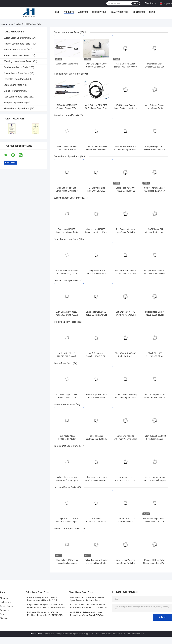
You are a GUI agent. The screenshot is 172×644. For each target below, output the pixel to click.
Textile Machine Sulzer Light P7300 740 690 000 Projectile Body (125, 67)
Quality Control (120, 12)
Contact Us (139, 12)
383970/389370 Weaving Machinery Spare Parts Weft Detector (125, 398)
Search (136, 3)
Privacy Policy (36, 634)
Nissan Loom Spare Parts (17, 108)
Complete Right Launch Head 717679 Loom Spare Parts (67, 398)
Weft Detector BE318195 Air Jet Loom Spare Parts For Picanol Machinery (96, 108)
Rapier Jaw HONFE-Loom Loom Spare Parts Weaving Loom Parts (67, 232)
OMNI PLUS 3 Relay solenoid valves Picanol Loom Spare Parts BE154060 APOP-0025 (87, 614)
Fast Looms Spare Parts (16, 97)
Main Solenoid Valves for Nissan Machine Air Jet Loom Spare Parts (67, 563)
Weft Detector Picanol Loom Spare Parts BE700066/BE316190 (155, 108)
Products (69, 12)
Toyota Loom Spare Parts (16, 73)
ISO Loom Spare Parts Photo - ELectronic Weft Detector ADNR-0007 (155, 398)
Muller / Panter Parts (14, 91)
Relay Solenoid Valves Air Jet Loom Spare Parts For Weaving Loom (96, 563)
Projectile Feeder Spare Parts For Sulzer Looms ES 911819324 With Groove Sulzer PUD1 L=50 (46, 607)
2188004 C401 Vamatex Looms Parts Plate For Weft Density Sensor (96, 149)
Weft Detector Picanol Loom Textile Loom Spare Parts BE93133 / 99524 (125, 108)
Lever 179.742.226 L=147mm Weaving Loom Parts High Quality (125, 439)
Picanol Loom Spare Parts (17, 44)
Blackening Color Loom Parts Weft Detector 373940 (96, 398)
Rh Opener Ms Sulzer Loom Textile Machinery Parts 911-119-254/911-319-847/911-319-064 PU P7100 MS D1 (45, 614)
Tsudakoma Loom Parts (16, 67)
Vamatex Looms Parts (15, 50)
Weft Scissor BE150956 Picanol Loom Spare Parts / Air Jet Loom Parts (87, 599)
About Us (83, 12)
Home (56, 12)
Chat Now (149, 3)
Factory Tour (99, 12)
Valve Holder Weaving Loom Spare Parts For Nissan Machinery (125, 563)
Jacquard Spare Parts (15, 103)
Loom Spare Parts (13, 85)
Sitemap (4, 618)
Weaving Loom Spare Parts (17, 61)
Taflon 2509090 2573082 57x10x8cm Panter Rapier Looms (155, 439)
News (152, 12)
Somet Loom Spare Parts (16, 55)
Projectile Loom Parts (15, 79)
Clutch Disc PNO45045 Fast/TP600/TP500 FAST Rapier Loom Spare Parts (96, 480)
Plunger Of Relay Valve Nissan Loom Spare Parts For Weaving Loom (155, 563)
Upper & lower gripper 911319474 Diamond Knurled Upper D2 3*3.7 (42, 599)
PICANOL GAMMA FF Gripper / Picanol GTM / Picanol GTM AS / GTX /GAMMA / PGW (89, 607)
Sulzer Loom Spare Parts (16, 38)
